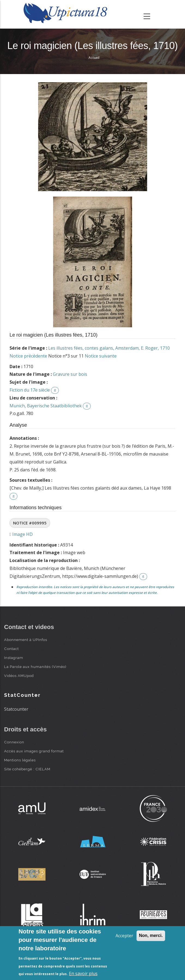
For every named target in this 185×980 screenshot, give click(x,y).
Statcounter (16, 709)
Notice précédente (28, 356)
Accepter (124, 936)
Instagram (14, 658)
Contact (11, 649)
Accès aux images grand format (34, 751)
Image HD (21, 534)
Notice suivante (101, 356)
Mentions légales (20, 760)
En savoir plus (83, 973)
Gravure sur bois (70, 374)
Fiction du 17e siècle (30, 390)
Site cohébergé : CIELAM (27, 769)
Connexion (14, 742)
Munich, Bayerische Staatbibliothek (46, 406)
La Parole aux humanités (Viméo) (35, 667)
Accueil (94, 58)
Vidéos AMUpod (19, 676)
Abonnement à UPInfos (26, 640)
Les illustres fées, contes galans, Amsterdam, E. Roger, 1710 (109, 348)
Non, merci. (151, 935)
